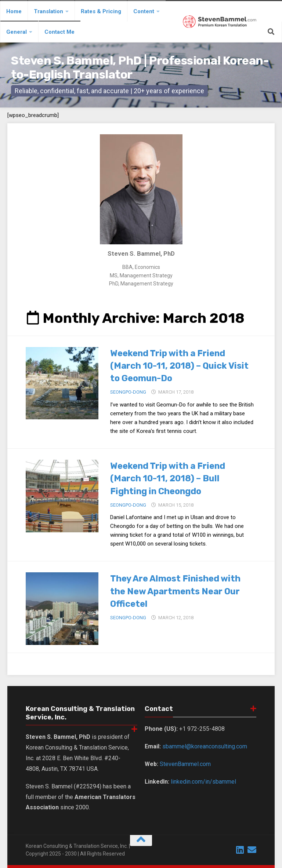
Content (144, 11)
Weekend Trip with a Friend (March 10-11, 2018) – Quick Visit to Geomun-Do (175, 366)
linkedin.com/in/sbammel (203, 781)
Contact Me (59, 32)
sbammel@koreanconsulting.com (205, 746)
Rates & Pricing (101, 11)
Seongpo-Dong (128, 392)
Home (14, 11)
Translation (48, 11)
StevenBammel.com (185, 763)
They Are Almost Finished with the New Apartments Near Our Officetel (183, 590)
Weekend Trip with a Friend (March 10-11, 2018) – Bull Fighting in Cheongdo (175, 477)
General (17, 32)
